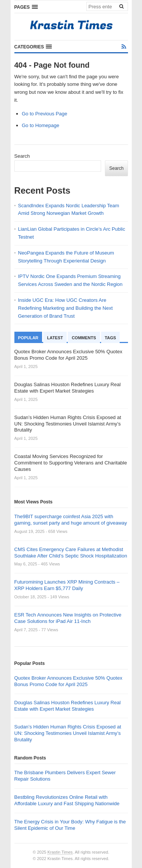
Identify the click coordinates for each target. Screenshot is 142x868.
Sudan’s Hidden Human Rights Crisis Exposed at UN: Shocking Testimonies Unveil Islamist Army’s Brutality (68, 733)
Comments (84, 338)
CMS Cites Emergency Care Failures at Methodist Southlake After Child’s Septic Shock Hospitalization (71, 553)
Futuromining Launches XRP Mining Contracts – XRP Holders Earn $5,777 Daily (67, 585)
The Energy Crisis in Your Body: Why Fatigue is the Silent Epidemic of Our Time (70, 825)
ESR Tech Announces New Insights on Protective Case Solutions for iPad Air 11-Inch (68, 618)
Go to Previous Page (45, 114)
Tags (111, 338)
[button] (26, 7)
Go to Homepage (41, 125)
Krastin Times (60, 852)
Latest (55, 338)
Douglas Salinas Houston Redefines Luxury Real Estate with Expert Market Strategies (68, 706)
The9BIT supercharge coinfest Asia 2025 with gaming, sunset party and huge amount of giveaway (71, 520)
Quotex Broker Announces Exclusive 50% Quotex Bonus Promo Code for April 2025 (68, 681)
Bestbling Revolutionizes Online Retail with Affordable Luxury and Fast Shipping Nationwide (67, 800)
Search (22, 156)
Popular (28, 338)
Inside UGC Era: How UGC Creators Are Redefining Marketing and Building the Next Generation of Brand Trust (66, 308)
